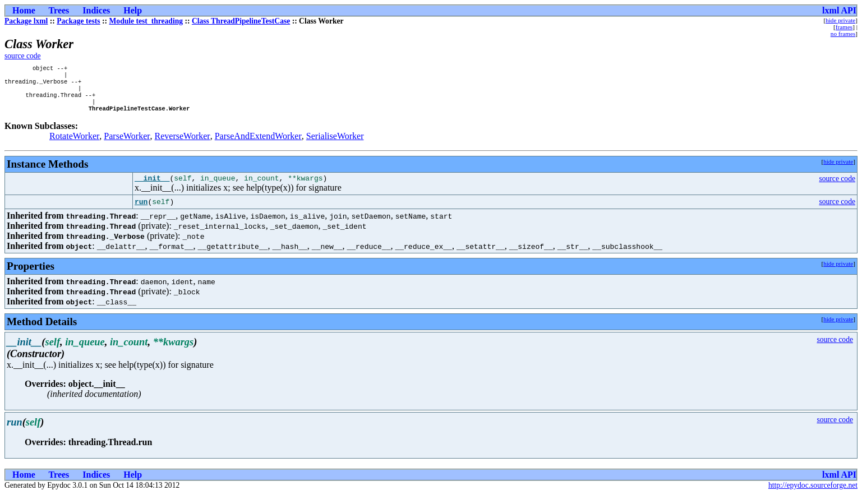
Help (133, 10)
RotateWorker (74, 144)
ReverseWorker (183, 144)
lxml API (839, 10)
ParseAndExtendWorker (258, 144)
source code (23, 56)
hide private (840, 20)
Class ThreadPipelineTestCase (241, 21)
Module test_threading (146, 21)
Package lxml (26, 21)
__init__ (152, 187)
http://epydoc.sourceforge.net (813, 495)
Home (24, 10)
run (141, 211)
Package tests (78, 21)
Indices (96, 10)
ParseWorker (127, 144)
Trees (59, 10)
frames (844, 27)
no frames (843, 34)
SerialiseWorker (335, 144)
